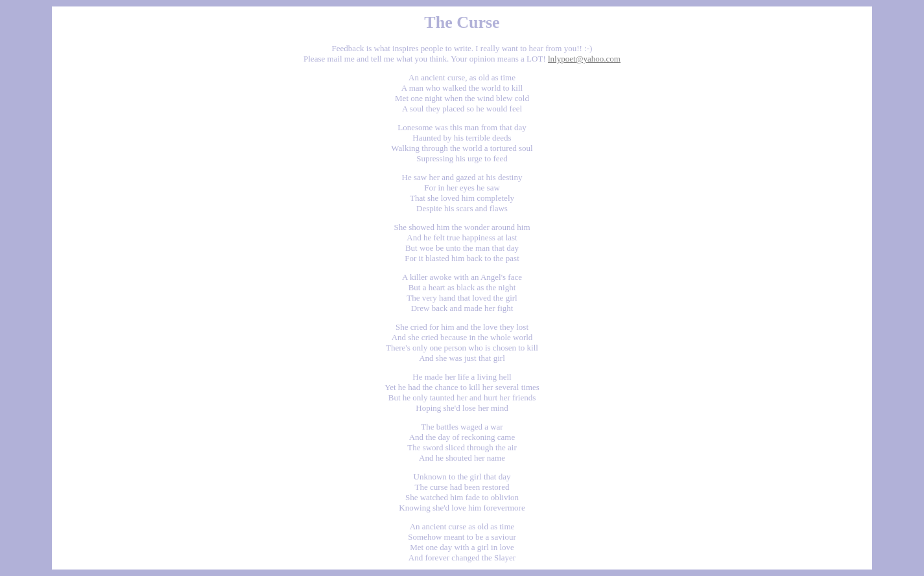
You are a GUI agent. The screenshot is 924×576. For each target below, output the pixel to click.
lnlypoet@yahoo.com (584, 59)
